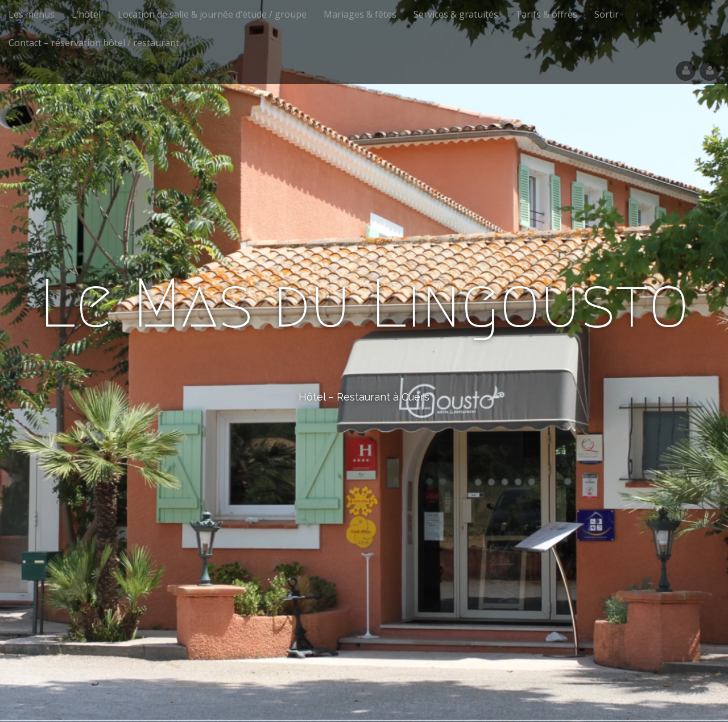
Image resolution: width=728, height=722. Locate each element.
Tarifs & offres (546, 14)
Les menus (32, 14)
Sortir (607, 14)
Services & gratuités (456, 14)
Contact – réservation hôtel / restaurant (94, 43)
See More (364, 443)
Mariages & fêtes (360, 14)
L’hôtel (86, 14)
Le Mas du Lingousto (364, 303)
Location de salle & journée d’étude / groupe (212, 14)
